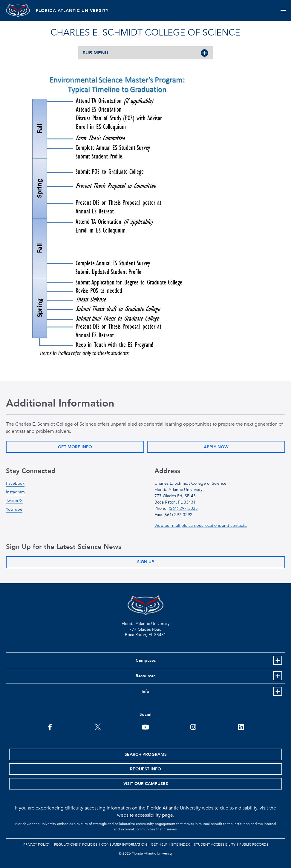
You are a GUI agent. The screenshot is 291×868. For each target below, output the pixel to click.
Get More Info (75, 447)
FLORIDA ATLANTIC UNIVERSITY (72, 11)
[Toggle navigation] (283, 10)
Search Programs (146, 754)
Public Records (254, 844)
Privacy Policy (37, 844)
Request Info (145, 769)
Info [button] (145, 691)
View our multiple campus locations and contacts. (201, 525)
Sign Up (146, 562)
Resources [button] (145, 676)
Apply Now (216, 447)
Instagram (15, 492)
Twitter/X (14, 501)
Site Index (181, 844)
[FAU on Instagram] (193, 727)
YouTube (14, 509)
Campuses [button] (146, 660)
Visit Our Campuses (146, 784)
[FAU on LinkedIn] (241, 727)
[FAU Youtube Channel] (145, 727)
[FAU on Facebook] (50, 727)
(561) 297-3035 (183, 508)
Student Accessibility (215, 844)
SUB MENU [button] (96, 53)
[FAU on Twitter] (98, 727)
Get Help (159, 844)
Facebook (15, 483)
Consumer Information (124, 844)
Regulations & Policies (76, 844)
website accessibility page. (146, 815)
